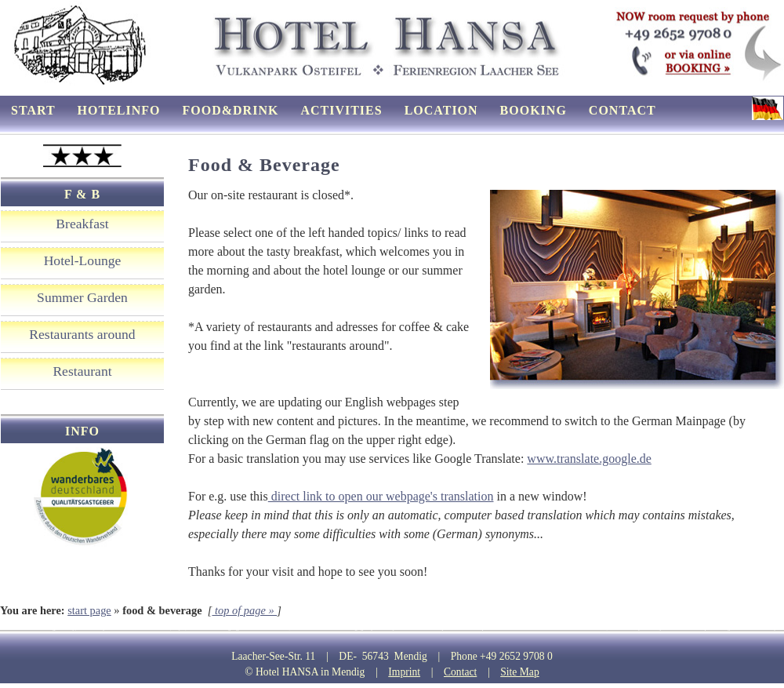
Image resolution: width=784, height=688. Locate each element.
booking (534, 110)
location (441, 110)
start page (89, 610)
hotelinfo (119, 110)
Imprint (404, 672)
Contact (460, 672)
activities (341, 110)
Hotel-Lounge (83, 260)
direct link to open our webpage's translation (381, 496)
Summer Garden (82, 297)
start (33, 110)
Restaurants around (82, 334)
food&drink (231, 110)
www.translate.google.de (589, 459)
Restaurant (82, 371)
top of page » (244, 610)
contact (622, 110)
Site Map (519, 672)
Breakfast (82, 224)
